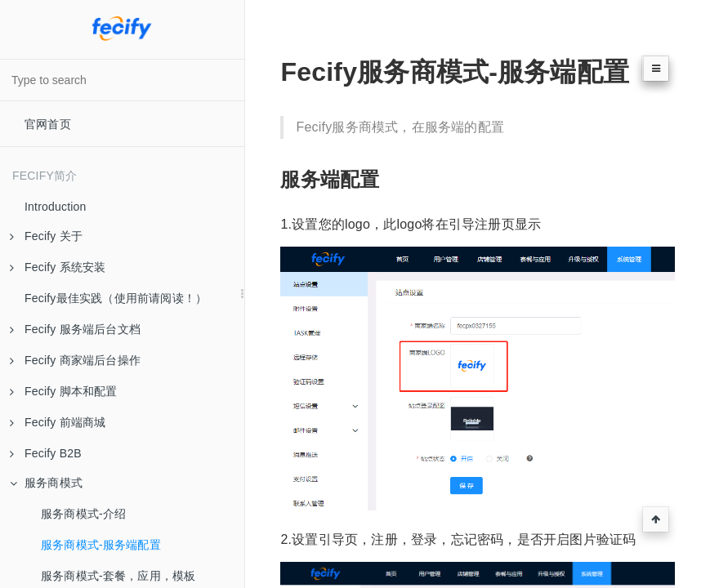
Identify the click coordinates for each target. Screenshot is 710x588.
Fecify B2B (46, 453)
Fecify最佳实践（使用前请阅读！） (116, 298)
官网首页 (48, 124)
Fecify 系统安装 (58, 267)
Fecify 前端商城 (58, 422)
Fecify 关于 (46, 236)
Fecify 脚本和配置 (64, 391)
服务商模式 (46, 483)
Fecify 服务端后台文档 (75, 329)
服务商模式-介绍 (83, 514)
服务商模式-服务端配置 (101, 545)
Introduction (56, 207)
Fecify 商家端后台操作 (75, 360)
